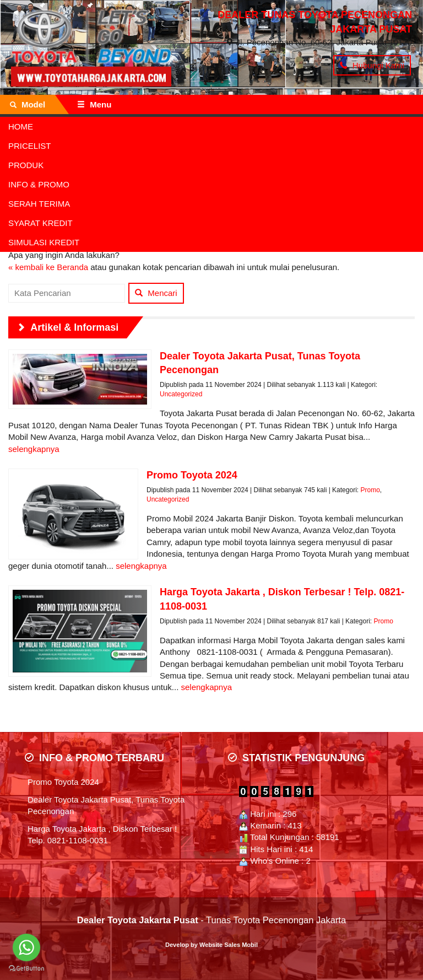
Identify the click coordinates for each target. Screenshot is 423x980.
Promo (370, 490)
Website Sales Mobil (229, 945)
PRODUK (26, 165)
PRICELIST (30, 146)
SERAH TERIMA (39, 204)
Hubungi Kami (372, 65)
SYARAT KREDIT (40, 223)
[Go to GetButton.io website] (26, 969)
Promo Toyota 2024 (63, 782)
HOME (21, 126)
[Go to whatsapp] (26, 947)
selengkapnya (34, 449)
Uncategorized (181, 394)
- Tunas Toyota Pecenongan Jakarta (211, 920)
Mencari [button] (156, 293)
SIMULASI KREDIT (44, 242)
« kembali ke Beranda (48, 267)
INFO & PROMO (39, 184)
